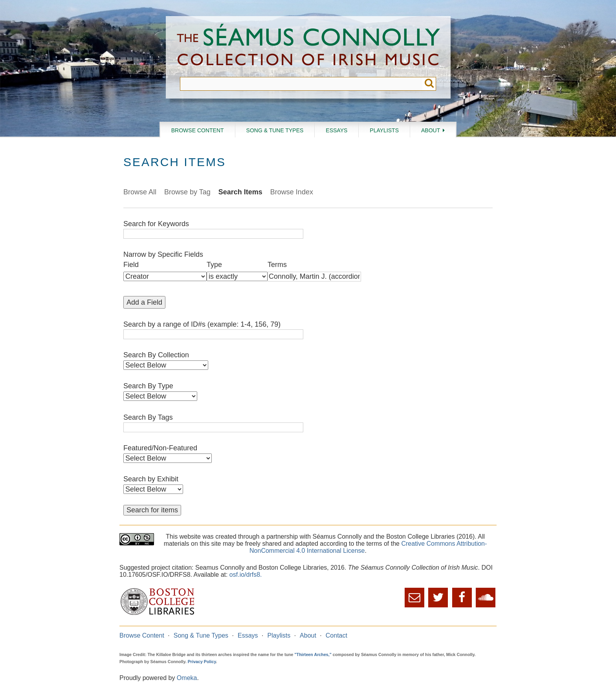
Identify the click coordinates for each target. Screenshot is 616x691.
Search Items (240, 192)
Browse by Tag (187, 192)
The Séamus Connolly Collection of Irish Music (308, 47)
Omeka (187, 678)
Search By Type (148, 386)
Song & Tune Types (275, 130)
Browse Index (292, 192)
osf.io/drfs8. (246, 575)
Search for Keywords (156, 224)
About (431, 130)
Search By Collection (156, 355)
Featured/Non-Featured (160, 448)
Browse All (140, 192)
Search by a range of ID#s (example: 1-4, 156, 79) (202, 324)
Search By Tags (148, 417)
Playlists (384, 130)
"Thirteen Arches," (313, 654)
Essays (336, 130)
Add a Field (144, 302)
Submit (429, 84)
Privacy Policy (202, 662)
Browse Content (198, 130)
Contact (336, 635)
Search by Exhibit (151, 479)
